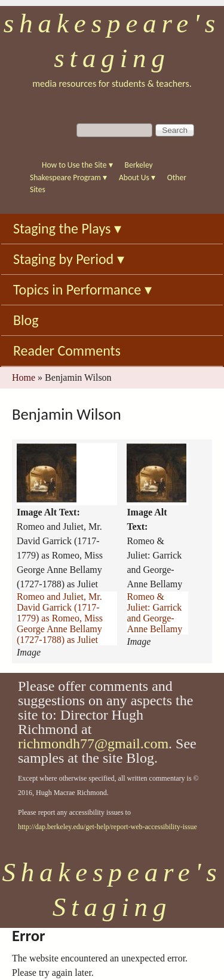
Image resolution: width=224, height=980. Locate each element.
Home (24, 377)
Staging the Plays (67, 228)
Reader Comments (67, 351)
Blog (26, 320)
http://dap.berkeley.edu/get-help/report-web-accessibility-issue (108, 827)
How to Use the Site (77, 165)
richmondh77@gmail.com (93, 744)
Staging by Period (69, 259)
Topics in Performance (82, 289)
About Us (137, 178)
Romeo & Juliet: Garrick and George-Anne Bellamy (154, 613)
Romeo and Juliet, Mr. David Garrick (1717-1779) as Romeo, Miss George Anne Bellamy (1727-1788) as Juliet (60, 618)
